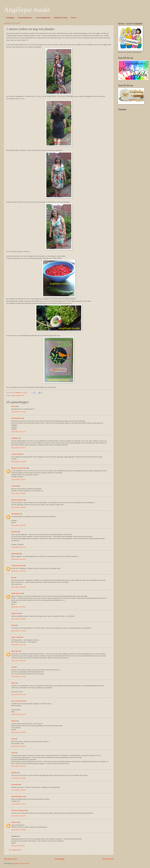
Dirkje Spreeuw (17, 593)
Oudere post (108, 859)
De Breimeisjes (16, 418)
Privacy (74, 18)
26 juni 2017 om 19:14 (18, 746)
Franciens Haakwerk (18, 810)
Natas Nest (15, 651)
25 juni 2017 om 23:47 (18, 559)
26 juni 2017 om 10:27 (18, 607)
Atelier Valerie (16, 637)
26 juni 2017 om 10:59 (18, 631)
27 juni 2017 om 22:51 (18, 816)
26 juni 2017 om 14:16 (18, 676)
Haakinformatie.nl (17, 796)
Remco (14, 406)
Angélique (15, 438)
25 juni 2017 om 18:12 (18, 448)
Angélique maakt (27, 10)
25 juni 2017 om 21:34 (18, 547)
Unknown (15, 822)
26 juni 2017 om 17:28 (18, 694)
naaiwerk (18, 396)
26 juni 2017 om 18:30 (18, 732)
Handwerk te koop (61, 18)
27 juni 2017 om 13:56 (18, 778)
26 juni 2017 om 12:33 (18, 661)
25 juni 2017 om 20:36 (18, 493)
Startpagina (10, 18)
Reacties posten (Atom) (21, 863)
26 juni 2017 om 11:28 (18, 645)
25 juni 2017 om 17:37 (18, 432)
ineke (13, 753)
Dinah (13, 683)
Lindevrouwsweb (17, 566)
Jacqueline (15, 784)
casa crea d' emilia (18, 701)
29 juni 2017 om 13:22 (18, 830)
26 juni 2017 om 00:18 (18, 571)
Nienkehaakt (16, 514)
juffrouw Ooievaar (17, 500)
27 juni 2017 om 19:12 (18, 804)
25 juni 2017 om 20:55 (18, 507)
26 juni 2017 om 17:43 (18, 714)
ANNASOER (16, 554)
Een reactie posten (15, 850)
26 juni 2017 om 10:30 (18, 619)
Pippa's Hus (15, 613)
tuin (23, 396)
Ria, (13, 577)
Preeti (13, 625)
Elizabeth (14, 532)
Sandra (14, 721)
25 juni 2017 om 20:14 (18, 480)
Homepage (60, 859)
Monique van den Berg (19, 468)
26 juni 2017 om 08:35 (18, 587)
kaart (13, 396)
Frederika (15, 486)
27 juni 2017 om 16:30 (18, 790)
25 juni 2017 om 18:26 (18, 462)
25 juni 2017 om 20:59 (18, 525)
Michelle (14, 773)
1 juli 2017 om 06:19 (18, 846)
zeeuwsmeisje (16, 454)
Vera (13, 667)
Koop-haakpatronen (25, 18)
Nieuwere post (10, 859)
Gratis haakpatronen (43, 18)
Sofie (13, 739)
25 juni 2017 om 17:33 (18, 412)
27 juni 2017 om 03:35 (18, 766)
